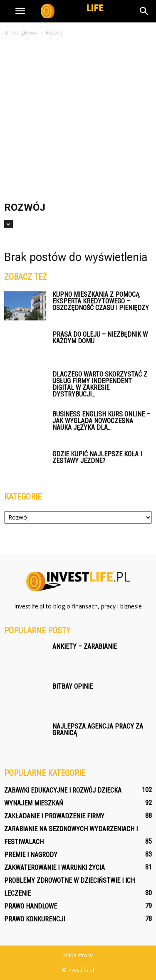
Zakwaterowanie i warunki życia (54, 868)
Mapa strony (78, 955)
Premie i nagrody (31, 855)
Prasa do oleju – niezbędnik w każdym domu (100, 338)
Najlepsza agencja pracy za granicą (98, 730)
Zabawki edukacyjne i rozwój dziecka (63, 790)
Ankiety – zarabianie (85, 646)
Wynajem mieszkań (34, 803)
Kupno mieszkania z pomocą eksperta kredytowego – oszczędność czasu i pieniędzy (101, 301)
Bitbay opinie (73, 686)
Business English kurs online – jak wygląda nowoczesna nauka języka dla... (101, 421)
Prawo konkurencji (35, 919)
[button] (144, 11)
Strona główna (21, 33)
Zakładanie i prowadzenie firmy (54, 816)
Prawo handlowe (31, 906)
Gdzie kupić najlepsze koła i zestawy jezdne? (97, 457)
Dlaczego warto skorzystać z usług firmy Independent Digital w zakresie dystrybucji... (100, 384)
